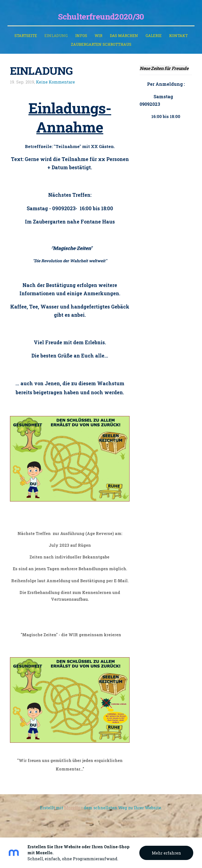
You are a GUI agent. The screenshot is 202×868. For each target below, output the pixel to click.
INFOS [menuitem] (81, 35)
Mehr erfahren (166, 853)
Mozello (72, 808)
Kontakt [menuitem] (178, 35)
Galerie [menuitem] (154, 35)
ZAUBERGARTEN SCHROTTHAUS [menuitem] (101, 44)
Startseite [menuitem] (26, 35)
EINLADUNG (41, 71)
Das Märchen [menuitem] (124, 35)
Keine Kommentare (55, 82)
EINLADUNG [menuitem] (56, 35)
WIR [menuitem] (99, 35)
